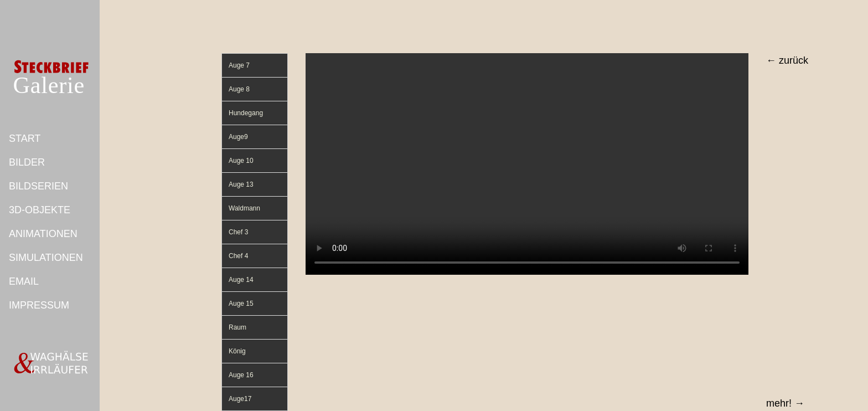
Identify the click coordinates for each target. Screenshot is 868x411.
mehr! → (785, 403)
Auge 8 (239, 89)
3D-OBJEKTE (40, 210)
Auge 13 (241, 184)
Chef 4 (238, 256)
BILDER (27, 162)
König (237, 351)
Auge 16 (241, 375)
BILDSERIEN (38, 186)
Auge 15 (241, 304)
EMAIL (24, 281)
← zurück (787, 60)
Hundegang (246, 113)
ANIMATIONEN (43, 234)
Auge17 (240, 399)
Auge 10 (241, 161)
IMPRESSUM (39, 305)
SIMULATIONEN (46, 258)
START (25, 138)
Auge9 (238, 137)
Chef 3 (238, 232)
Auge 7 (239, 65)
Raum (237, 327)
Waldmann (244, 208)
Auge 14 (241, 280)
